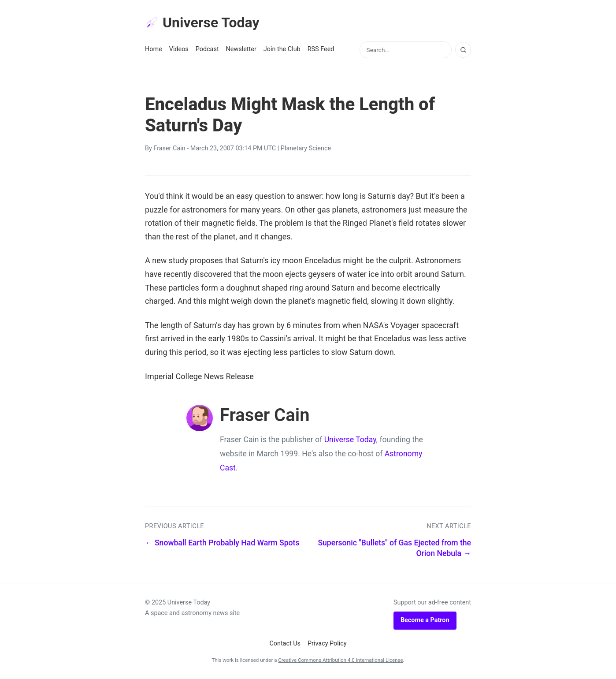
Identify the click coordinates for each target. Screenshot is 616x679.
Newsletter (241, 49)
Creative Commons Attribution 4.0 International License (340, 660)
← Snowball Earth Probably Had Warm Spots (222, 543)
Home (154, 49)
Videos (179, 49)
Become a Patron (425, 620)
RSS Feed (321, 49)
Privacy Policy (327, 644)
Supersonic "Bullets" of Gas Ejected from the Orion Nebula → (394, 548)
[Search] (463, 50)
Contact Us (285, 644)
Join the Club (282, 49)
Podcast (207, 49)
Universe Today (202, 22)
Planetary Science (306, 148)
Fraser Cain (169, 148)
